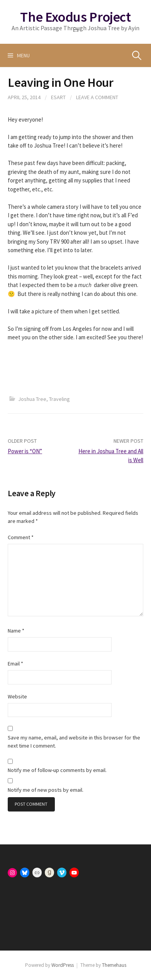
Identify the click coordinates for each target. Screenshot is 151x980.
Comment (21, 537)
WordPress (63, 965)
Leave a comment (97, 97)
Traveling (59, 399)
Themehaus (114, 965)
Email (15, 664)
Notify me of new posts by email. (46, 790)
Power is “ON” (25, 451)
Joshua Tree (32, 399)
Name (16, 631)
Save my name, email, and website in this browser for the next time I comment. (74, 742)
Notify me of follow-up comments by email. (57, 770)
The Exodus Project (75, 17)
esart (58, 97)
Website (17, 696)
